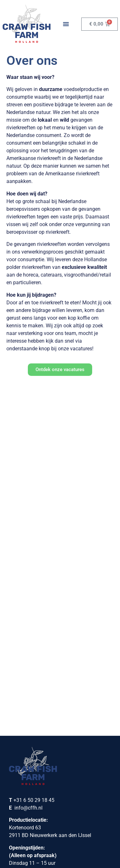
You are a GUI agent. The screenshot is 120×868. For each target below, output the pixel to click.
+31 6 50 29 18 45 (34, 506)
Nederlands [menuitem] (39, 842)
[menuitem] (35, 843)
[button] (66, 24)
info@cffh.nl (28, 513)
